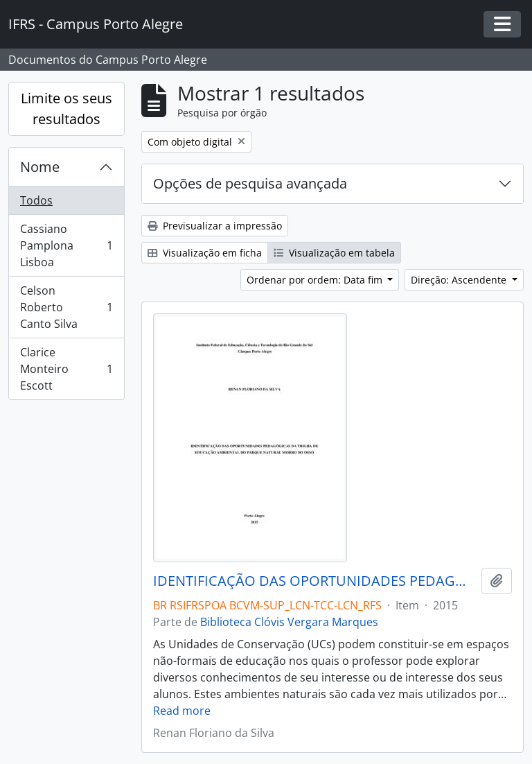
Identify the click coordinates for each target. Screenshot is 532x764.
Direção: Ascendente (460, 280)
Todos (36, 200)
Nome (40, 167)
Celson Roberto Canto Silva (66, 307)
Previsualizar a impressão (215, 226)
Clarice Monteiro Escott (66, 369)
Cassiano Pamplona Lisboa (66, 245)
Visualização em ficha (205, 253)
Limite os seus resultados (66, 108)
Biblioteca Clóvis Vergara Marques (289, 622)
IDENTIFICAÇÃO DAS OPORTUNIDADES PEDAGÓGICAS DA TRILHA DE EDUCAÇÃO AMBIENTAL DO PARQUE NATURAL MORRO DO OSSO (314, 581)
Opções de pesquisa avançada (250, 183)
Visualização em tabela (334, 253)
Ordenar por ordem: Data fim (316, 280)
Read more (182, 711)
